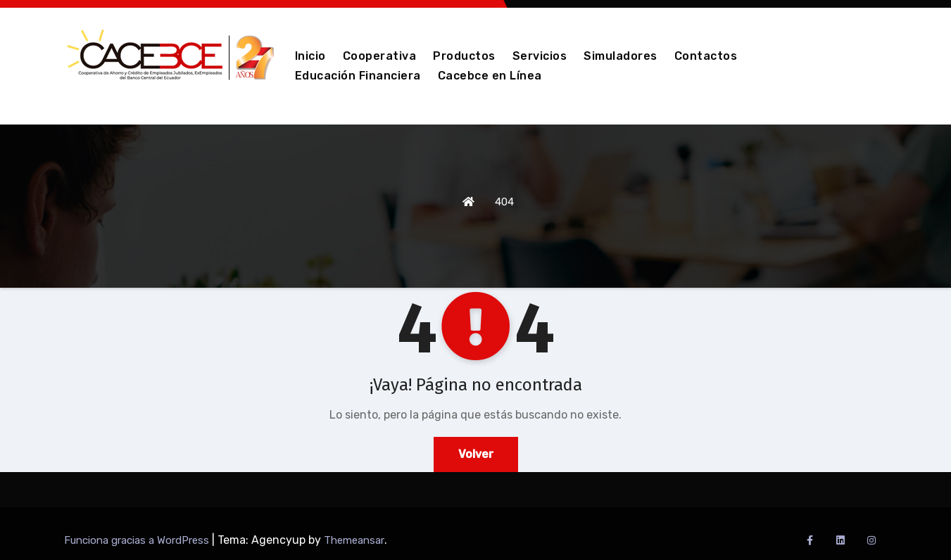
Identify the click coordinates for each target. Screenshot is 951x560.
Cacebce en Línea (490, 76)
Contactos (706, 56)
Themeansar (354, 540)
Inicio (310, 56)
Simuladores (621, 56)
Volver (476, 454)
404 (504, 202)
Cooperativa (380, 56)
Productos (464, 56)
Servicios (540, 56)
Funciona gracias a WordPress (138, 540)
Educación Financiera (358, 76)
